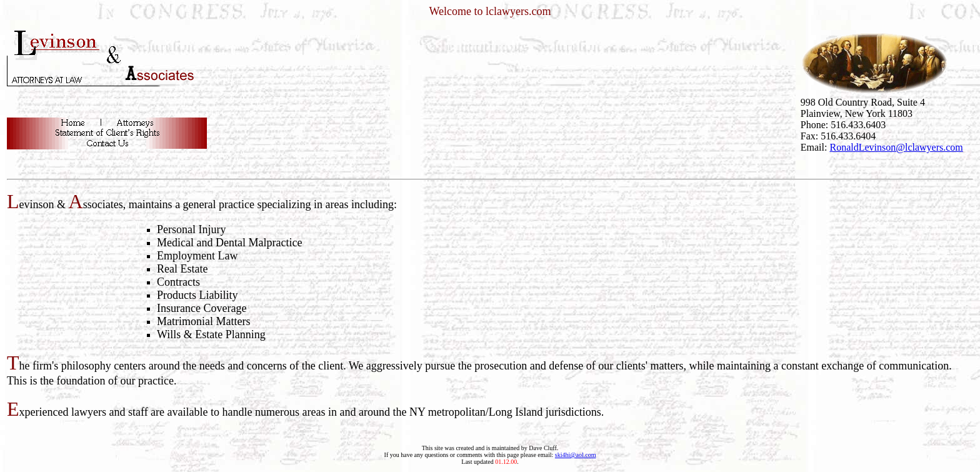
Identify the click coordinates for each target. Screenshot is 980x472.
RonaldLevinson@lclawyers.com (896, 147)
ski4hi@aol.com (576, 455)
